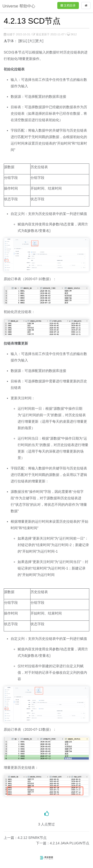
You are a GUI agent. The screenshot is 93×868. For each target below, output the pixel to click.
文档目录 (68, 5)
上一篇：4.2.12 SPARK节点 (25, 838)
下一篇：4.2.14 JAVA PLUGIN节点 (63, 843)
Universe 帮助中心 (19, 6)
